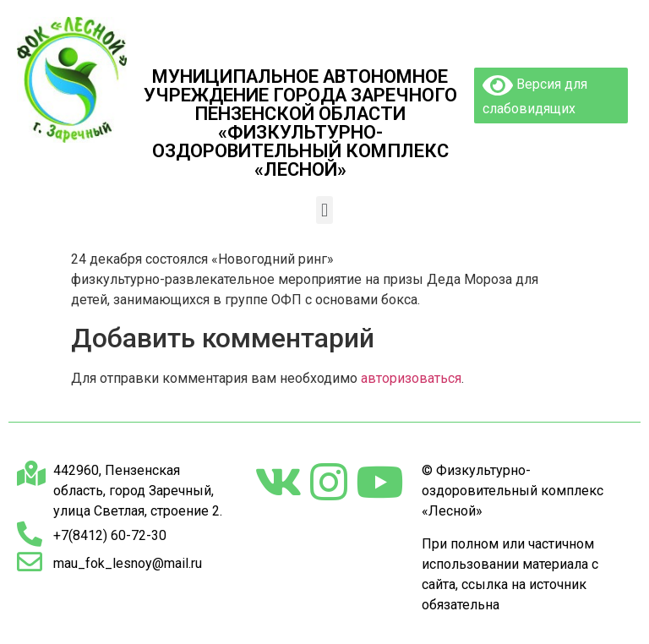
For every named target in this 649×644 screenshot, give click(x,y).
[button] (324, 210)
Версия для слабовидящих (535, 94)
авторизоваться (411, 378)
